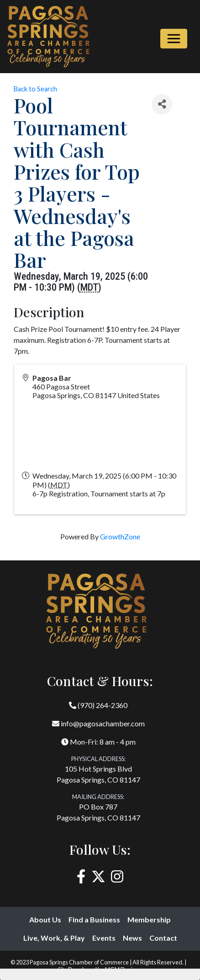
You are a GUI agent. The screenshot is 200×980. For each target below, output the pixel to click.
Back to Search (35, 89)
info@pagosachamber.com (98, 723)
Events (104, 938)
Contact (163, 938)
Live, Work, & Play (54, 938)
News (132, 938)
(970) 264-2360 (98, 705)
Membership (149, 919)
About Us (45, 919)
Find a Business (94, 919)
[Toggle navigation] (174, 39)
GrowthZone (120, 536)
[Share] (162, 104)
